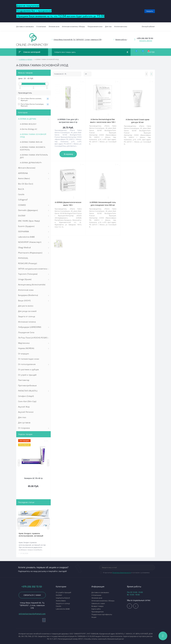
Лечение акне (54, 26)
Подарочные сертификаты (102, 614)
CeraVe (21, 194)
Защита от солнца (27, 316)
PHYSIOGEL (23, 258)
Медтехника (24, 343)
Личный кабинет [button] (148, 26)
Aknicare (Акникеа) (27, 168)
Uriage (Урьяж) (25, 279)
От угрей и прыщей (27, 375)
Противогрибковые (27, 385)
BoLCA (21, 189)
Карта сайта (96, 609)
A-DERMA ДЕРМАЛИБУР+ (31, 163)
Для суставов (24, 423)
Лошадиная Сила (26, 332)
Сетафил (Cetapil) (26, 396)
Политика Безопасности (122, 573)
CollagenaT (23, 200)
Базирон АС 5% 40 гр (33, 478)
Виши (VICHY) (24, 301)
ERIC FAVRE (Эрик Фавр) (29, 221)
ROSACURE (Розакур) (27, 263)
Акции (94, 617)
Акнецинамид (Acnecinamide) (32, 285)
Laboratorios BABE (26, 237)
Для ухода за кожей (27, 311)
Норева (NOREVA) (26, 348)
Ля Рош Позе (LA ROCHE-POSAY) (33, 338)
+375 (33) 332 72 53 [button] (32, 587)
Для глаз (108, 26)
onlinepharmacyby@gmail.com (32, 614)
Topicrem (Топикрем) (28, 274)
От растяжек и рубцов (28, 369)
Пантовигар (24, 380)
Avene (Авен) (24, 178)
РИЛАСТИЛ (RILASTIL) (28, 391)
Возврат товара (97, 606)
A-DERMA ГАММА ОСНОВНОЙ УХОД (33, 136)
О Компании (96, 595)
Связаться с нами (32, 595)
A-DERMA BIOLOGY (28, 124)
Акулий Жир (24, 407)
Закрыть (150, 11)
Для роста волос (26, 306)
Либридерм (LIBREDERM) (30, 327)
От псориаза (24, 428)
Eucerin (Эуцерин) (26, 226)
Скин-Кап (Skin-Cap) (27, 401)
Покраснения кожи (95, 26)
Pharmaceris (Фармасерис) (30, 253)
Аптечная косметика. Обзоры (73, 26)
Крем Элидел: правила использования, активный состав (31, 535)
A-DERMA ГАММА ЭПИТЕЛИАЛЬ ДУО (34, 156)
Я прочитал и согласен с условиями (126, 573)
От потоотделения (27, 364)
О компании (41, 26)
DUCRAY (22, 216)
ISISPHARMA (24, 231)
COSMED (22, 205)
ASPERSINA (23, 173)
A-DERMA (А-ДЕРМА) (26, 59)
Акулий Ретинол (26, 412)
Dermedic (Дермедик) (28, 210)
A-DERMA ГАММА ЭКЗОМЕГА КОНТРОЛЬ (33, 148)
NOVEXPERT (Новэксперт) (30, 242)
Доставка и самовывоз (25, 26)
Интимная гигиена (27, 322)
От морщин (24, 354)
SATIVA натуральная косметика (33, 269)
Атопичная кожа (121, 26)
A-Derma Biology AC (29, 129)
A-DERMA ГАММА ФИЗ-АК (31, 142)
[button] (78, 40)
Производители (97, 612)
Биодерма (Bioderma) (28, 295)
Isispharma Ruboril (63, 598)
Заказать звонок (146, 41)
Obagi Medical (24, 247)
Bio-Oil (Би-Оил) (26, 184)
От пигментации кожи (29, 359)
